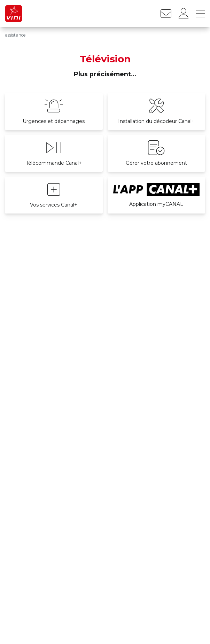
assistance (15, 35)
